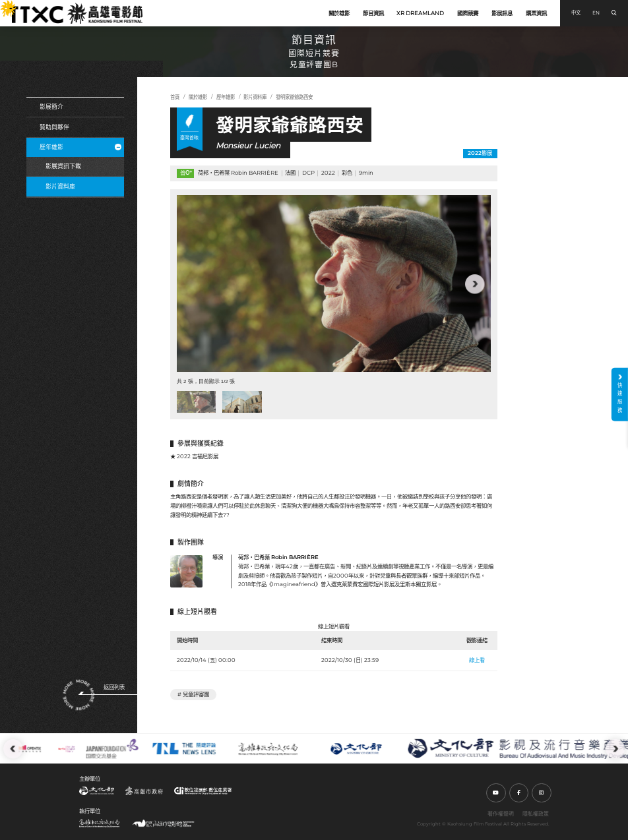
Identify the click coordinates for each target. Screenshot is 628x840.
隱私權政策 (536, 814)
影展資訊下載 (63, 166)
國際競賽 (468, 13)
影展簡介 (51, 106)
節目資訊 (373, 13)
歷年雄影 (80, 147)
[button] (475, 284)
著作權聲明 (501, 814)
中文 (576, 13)
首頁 (175, 97)
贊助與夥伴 (54, 127)
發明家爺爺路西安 (294, 97)
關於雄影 (339, 13)
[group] (334, 284)
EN (596, 13)
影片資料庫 (60, 186)
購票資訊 (536, 13)
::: (3, 5)
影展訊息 (502, 13)
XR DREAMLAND (420, 13)
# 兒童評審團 (193, 694)
